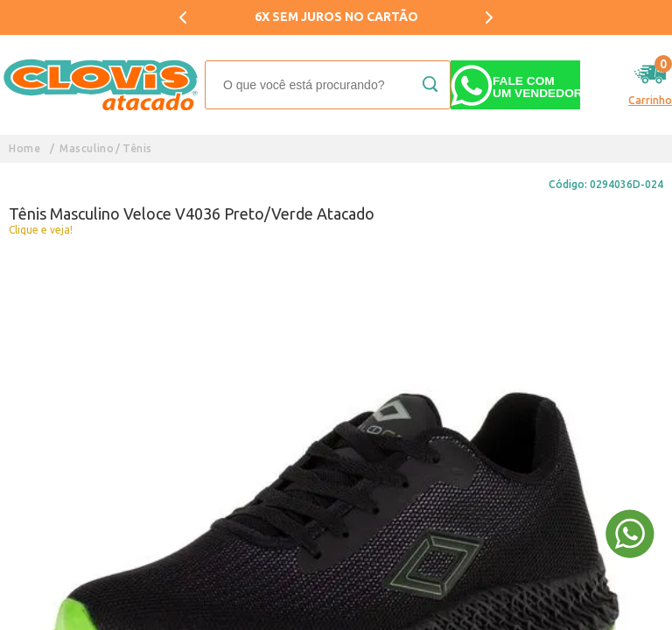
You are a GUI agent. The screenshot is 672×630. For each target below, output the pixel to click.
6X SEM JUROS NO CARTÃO (336, 17)
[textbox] (328, 85)
